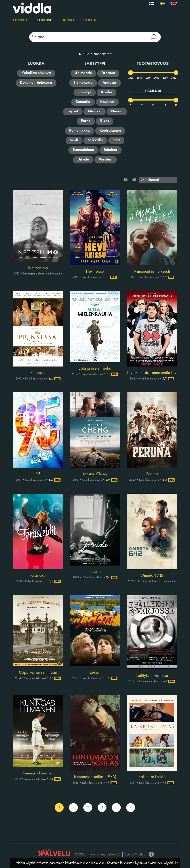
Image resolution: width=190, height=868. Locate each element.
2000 (165, 78)
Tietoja (90, 20)
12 (153, 105)
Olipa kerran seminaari (38, 673)
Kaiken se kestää (152, 777)
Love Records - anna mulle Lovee (152, 373)
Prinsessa (38, 373)
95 (38, 474)
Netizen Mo (38, 268)
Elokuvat (44, 20)
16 (165, 105)
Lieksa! (95, 673)
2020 (173, 78)
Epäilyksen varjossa (152, 676)
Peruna (152, 474)
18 (176, 105)
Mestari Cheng (95, 474)
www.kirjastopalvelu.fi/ (105, 855)
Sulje (175, 863)
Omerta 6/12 (152, 576)
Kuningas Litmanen (38, 773)
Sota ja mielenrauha (95, 369)
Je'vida (95, 572)
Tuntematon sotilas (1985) (95, 777)
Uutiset (68, 20)
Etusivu (20, 20)
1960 (148, 78)
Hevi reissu (95, 272)
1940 (139, 78)
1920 (131, 78)
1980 (156, 78)
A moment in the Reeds (152, 272)
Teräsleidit (38, 576)
